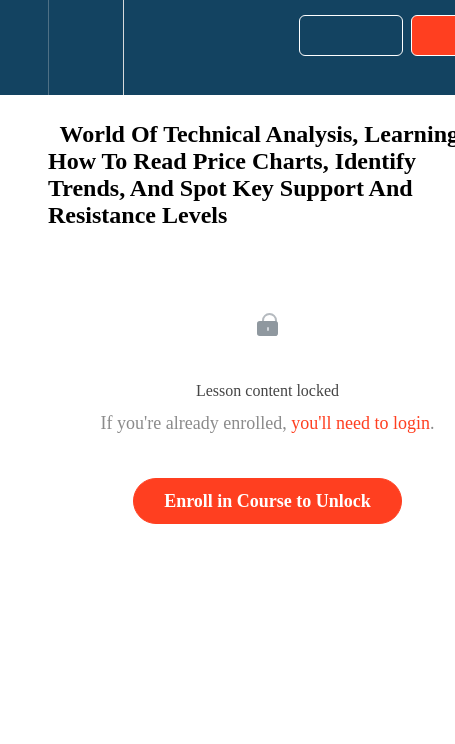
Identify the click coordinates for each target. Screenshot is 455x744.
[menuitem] (85, 47)
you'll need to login (360, 423)
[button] (24, 47)
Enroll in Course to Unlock (267, 501)
